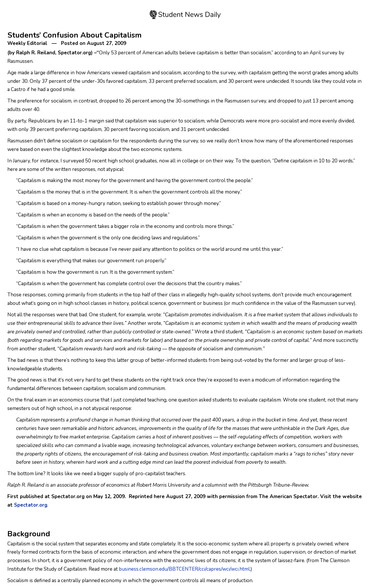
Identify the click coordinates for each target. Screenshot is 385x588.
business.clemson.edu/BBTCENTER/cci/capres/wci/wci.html (184, 569)
